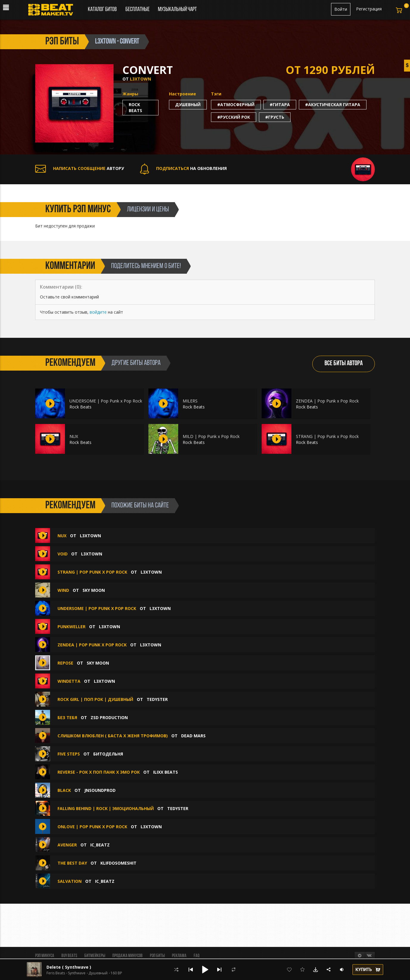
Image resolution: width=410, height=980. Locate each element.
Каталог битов (102, 10)
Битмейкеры (95, 956)
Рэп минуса (45, 956)
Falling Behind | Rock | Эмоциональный (106, 808)
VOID (63, 554)
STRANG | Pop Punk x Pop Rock (327, 436)
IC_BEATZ (100, 845)
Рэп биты (157, 956)
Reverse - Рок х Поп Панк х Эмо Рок (99, 772)
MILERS (190, 401)
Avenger (67, 845)
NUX (74, 436)
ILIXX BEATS (166, 772)
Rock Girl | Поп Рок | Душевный (95, 699)
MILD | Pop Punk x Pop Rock (211, 436)
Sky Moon (94, 590)
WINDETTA (69, 681)
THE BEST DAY (72, 863)
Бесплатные (138, 10)
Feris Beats (56, 973)
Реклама (179, 956)
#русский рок (234, 117)
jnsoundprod (100, 790)
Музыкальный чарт (177, 10)
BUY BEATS (69, 956)
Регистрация (369, 9)
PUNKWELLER (72, 627)
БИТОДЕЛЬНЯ (108, 754)
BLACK (64, 790)
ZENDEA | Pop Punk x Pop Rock (327, 401)
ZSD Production (109, 717)
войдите (98, 312)
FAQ (197, 956)
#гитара (280, 104)
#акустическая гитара (333, 104)
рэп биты (62, 42)
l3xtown (140, 79)
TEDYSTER (157, 699)
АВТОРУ (80, 168)
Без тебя (67, 717)
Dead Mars (193, 736)
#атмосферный (236, 104)
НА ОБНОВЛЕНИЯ (183, 168)
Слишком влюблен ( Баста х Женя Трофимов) (113, 736)
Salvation (70, 881)
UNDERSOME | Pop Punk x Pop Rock (106, 401)
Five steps (69, 754)
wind (63, 590)
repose (66, 663)
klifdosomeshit (118, 863)
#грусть (275, 117)
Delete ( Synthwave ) (69, 967)
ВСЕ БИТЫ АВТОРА (344, 364)
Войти (341, 9)
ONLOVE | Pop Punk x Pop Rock (92, 827)
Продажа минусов (128, 956)
